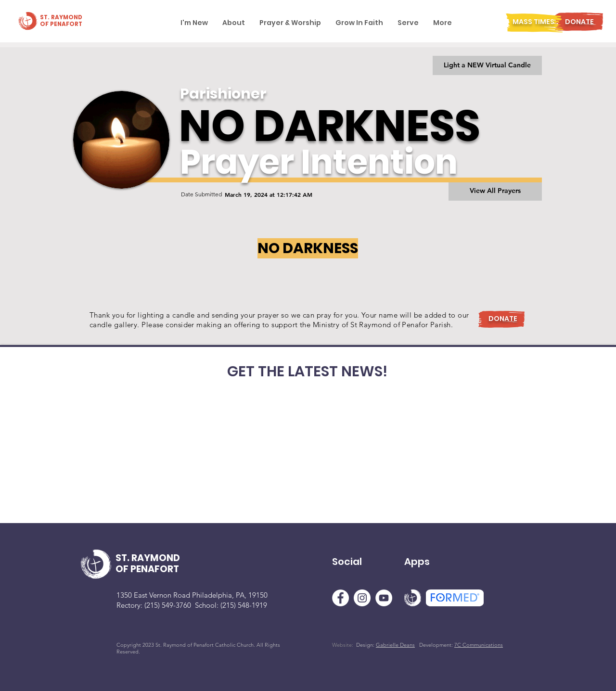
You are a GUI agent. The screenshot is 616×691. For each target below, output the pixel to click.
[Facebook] (340, 598)
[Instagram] (362, 598)
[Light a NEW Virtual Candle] (487, 65)
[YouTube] (384, 598)
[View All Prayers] (495, 191)
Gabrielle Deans (395, 645)
